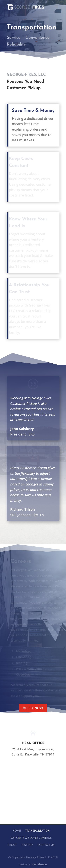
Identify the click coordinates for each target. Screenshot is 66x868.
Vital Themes (40, 864)
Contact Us (46, 845)
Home (17, 831)
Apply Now (33, 708)
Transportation (37, 831)
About (12, 845)
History (27, 845)
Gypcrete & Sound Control (31, 838)
